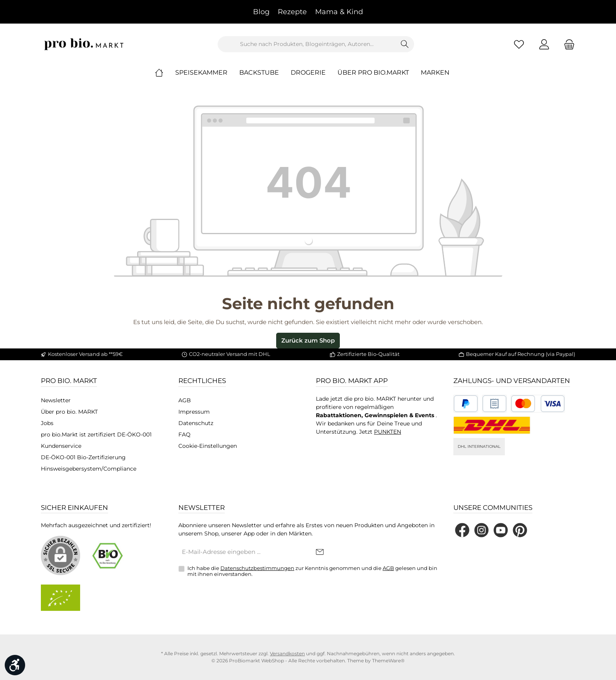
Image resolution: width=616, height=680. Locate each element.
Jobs (47, 423)
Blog (261, 12)
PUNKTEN (388, 432)
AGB (185, 400)
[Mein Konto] (544, 44)
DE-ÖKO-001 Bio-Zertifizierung (83, 457)
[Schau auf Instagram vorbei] (481, 530)
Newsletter (56, 400)
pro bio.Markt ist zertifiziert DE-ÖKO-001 (96, 434)
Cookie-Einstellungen (208, 446)
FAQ (184, 434)
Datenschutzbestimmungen (257, 568)
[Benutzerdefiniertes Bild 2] (494, 404)
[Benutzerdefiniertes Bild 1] (466, 404)
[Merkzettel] (519, 44)
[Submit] (320, 553)
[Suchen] (405, 44)
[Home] (165, 73)
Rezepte (292, 12)
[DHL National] (492, 425)
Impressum (194, 412)
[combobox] (307, 44)
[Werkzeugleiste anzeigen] (15, 665)
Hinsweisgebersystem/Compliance (89, 469)
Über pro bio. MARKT (69, 412)
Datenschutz (196, 423)
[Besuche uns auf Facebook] (462, 530)
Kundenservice (61, 446)
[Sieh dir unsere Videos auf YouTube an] (501, 530)
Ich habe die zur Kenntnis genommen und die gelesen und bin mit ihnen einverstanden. (312, 571)
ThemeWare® (388, 661)
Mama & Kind (339, 12)
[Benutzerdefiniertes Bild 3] (538, 404)
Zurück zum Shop (308, 340)
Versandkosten (287, 653)
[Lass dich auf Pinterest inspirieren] (520, 530)
